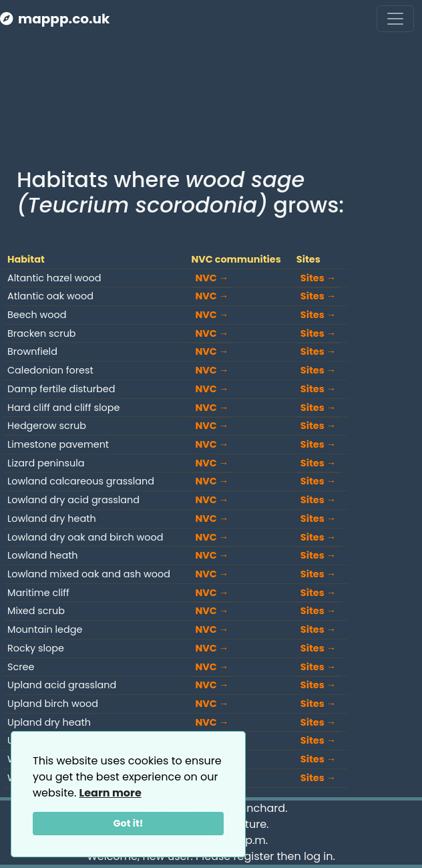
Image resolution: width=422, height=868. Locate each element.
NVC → (212, 278)
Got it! (129, 823)
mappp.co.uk (55, 19)
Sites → (318, 278)
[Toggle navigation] (395, 19)
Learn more (111, 793)
